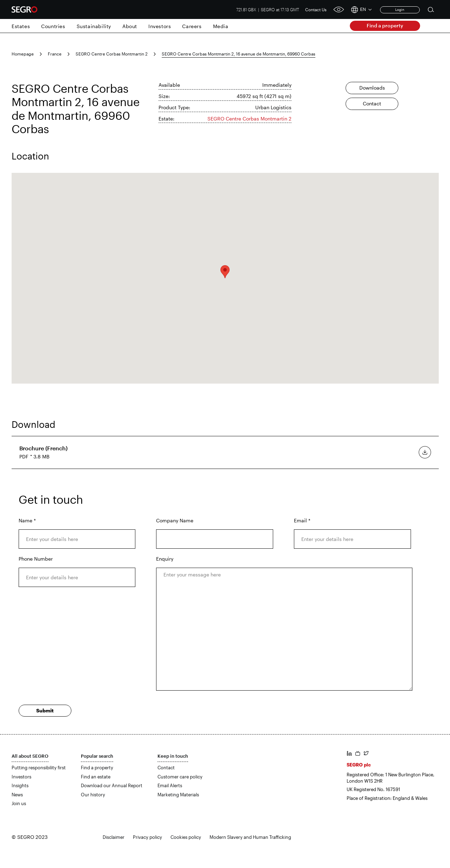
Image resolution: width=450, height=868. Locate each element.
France (55, 54)
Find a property (385, 25)
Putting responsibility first (39, 768)
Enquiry (165, 559)
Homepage (23, 54)
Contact (372, 103)
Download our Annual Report (112, 785)
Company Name (175, 520)
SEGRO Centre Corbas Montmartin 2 (112, 54)
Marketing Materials (178, 795)
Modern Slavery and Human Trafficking (250, 837)
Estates (21, 26)
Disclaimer (114, 837)
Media (221, 26)
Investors (160, 26)
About (130, 26)
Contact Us (316, 9)
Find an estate (96, 777)
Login (400, 9)
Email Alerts (170, 785)
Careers (192, 26)
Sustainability (94, 26)
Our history (93, 795)
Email (302, 520)
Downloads (372, 88)
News (17, 795)
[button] (225, 272)
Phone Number (36, 559)
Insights (20, 785)
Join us (19, 803)
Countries (53, 26)
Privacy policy (147, 837)
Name (27, 520)
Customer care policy (180, 777)
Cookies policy (186, 837)
